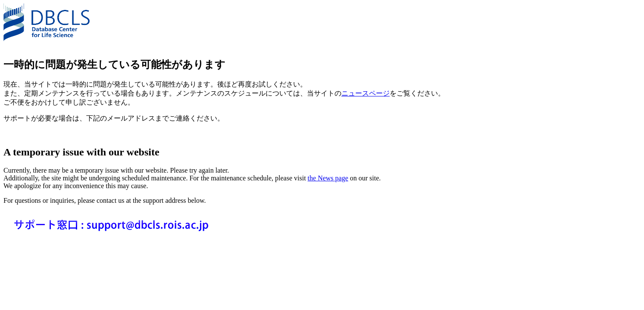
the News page (328, 178)
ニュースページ (366, 93)
